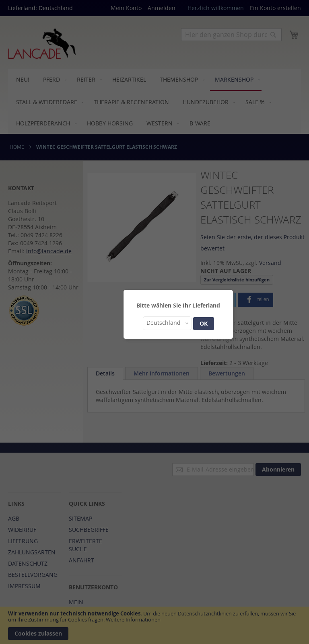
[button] (167, 323)
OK (204, 323)
